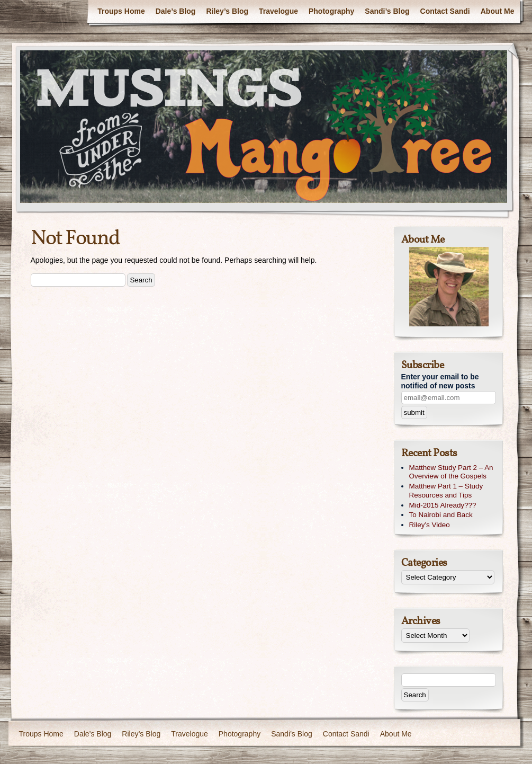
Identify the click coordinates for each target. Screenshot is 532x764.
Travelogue (278, 11)
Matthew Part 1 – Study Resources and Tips (446, 491)
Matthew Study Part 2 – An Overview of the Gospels (451, 472)
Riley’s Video (430, 525)
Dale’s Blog (176, 11)
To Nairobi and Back (441, 515)
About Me (498, 11)
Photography (331, 11)
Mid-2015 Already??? (443, 505)
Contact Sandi (445, 11)
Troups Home (121, 11)
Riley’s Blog (227, 11)
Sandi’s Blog (387, 11)
